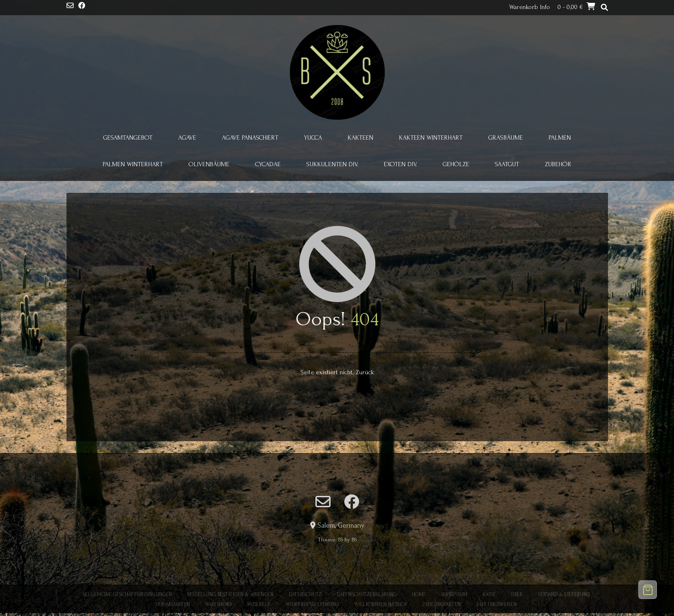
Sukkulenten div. (332, 164)
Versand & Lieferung (564, 595)
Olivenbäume (209, 164)
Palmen (560, 137)
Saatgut (507, 164)
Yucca (313, 137)
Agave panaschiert (250, 137)
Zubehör (558, 164)
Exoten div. (400, 164)
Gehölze (456, 164)
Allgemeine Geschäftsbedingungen (127, 595)
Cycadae (268, 164)
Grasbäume (506, 137)
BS (340, 540)
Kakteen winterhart (431, 137)
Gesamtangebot (128, 137)
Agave (187, 137)
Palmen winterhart (133, 164)
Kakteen (361, 137)
